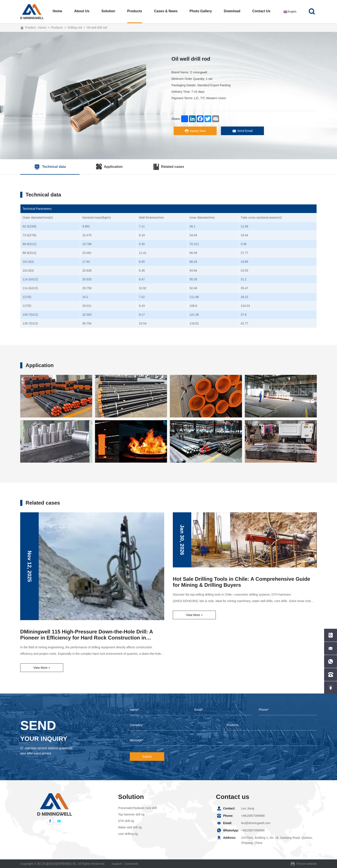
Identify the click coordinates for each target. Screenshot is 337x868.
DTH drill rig (126, 821)
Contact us (261, 11)
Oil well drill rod (97, 28)
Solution (108, 11)
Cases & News (166, 11)
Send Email (242, 131)
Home (57, 11)
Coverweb (131, 864)
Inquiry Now (195, 131)
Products (135, 11)
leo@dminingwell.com (256, 823)
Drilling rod (75, 28)
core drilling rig (128, 834)
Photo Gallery (201, 11)
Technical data (50, 167)
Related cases (169, 167)
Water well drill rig (130, 827)
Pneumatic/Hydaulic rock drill (137, 808)
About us (82, 11)
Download (232, 11)
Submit (147, 757)
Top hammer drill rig (131, 814)
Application (109, 167)
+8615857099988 (253, 816)
